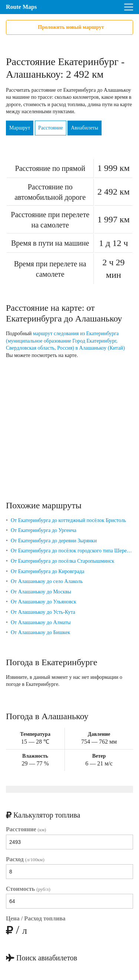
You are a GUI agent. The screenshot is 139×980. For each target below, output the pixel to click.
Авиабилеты (85, 128)
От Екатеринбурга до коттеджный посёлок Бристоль (68, 520)
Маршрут (20, 128)
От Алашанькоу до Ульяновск (44, 602)
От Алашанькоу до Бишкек (40, 632)
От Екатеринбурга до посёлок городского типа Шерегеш (72, 551)
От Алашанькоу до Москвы (41, 592)
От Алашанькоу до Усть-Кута (43, 612)
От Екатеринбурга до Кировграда (47, 571)
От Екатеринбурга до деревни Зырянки (54, 541)
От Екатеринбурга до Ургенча (44, 530)
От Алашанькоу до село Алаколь (47, 581)
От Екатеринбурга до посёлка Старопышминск (62, 561)
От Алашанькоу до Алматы (41, 622)
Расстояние (51, 128)
